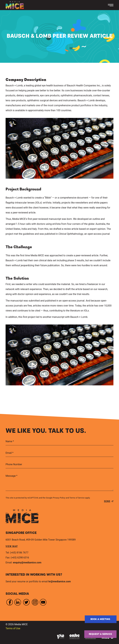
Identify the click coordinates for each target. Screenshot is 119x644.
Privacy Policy (59, 498)
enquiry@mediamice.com (27, 563)
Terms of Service (77, 498)
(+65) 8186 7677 (19, 553)
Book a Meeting (101, 619)
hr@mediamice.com (59, 581)
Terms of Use (13, 628)
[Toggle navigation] (111, 5)
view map (12, 546)
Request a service (100, 634)
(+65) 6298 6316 (20, 558)
